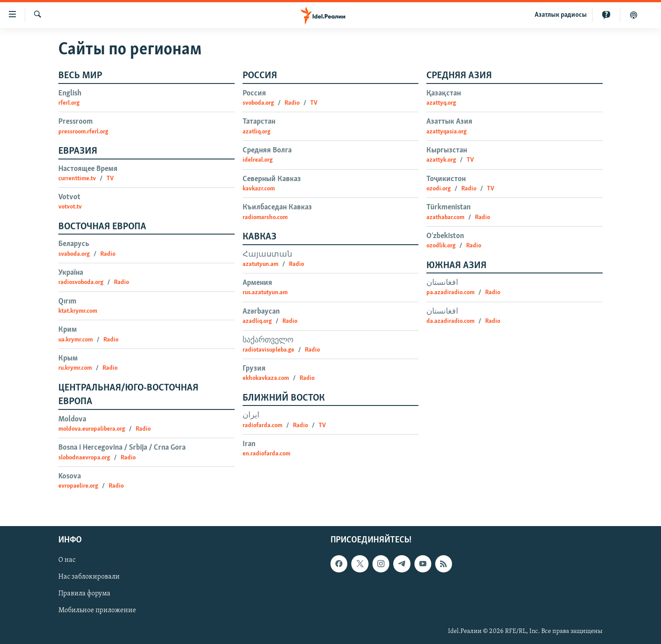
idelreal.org (258, 160)
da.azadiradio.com (450, 321)
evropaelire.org (78, 486)
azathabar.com (445, 218)
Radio (108, 254)
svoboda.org (258, 103)
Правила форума (84, 594)
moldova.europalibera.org (92, 429)
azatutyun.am (260, 264)
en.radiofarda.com (266, 454)
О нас (67, 560)
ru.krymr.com (75, 368)
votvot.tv (70, 207)
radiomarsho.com (265, 218)
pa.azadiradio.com (450, 293)
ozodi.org (439, 189)
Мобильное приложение (97, 610)
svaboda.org (74, 254)
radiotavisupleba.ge (268, 350)
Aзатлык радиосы (561, 15)
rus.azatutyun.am (265, 293)
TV (110, 179)
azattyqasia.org (446, 132)
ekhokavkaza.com (266, 378)
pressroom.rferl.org (83, 132)
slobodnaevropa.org (84, 458)
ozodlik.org (441, 246)
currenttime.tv (77, 179)
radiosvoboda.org (81, 282)
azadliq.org (257, 321)
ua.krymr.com (76, 340)
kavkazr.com (259, 189)
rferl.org (69, 103)
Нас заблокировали (89, 577)
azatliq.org (256, 132)
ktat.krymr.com (78, 311)
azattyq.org (441, 103)
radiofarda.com (262, 426)
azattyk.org (441, 160)
